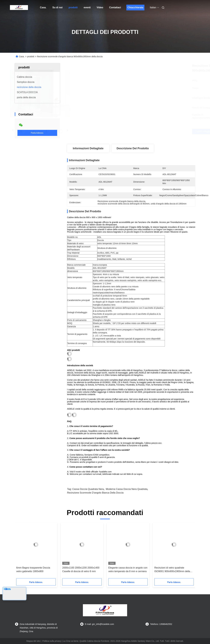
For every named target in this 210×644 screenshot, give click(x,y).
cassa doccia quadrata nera (88, 489)
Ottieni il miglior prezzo (147, 132)
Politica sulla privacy (52, 641)
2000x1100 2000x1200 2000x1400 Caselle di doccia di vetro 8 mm (81, 570)
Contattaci (115, 7)
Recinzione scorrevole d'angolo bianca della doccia (95, 493)
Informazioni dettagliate (88, 148)
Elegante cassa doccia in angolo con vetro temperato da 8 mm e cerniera (128, 570)
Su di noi (57, 7)
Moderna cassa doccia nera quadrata (127, 489)
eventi (87, 7)
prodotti (73, 7)
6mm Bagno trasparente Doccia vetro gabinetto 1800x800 (33, 570)
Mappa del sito (33, 641)
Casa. (43, 7)
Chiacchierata (135, 7)
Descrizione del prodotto (133, 148)
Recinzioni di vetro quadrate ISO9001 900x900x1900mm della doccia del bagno (172, 570)
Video (100, 7)
